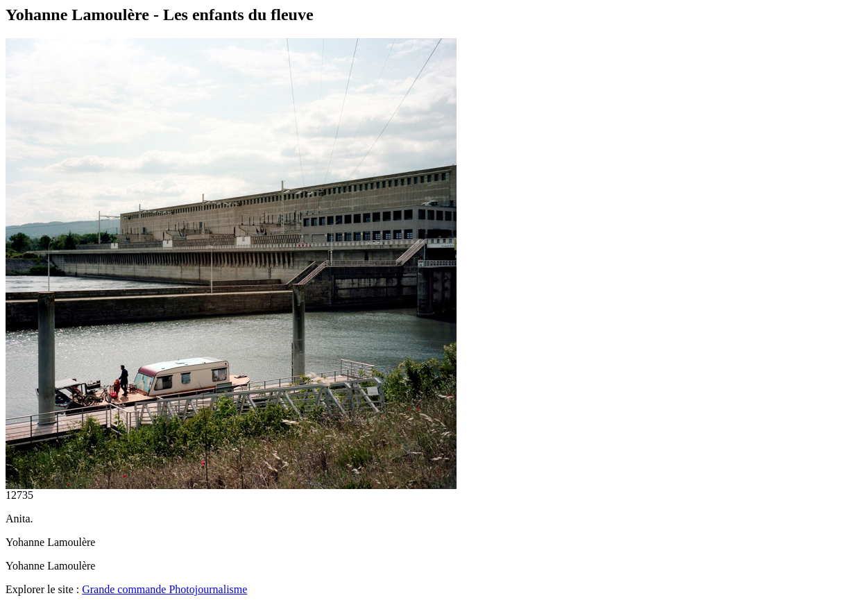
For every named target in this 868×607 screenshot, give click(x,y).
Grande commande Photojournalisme (164, 589)
